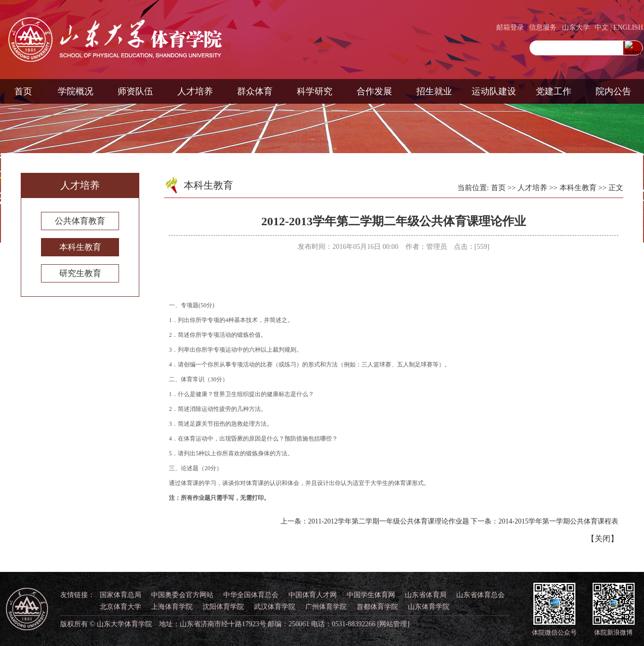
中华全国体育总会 (251, 595)
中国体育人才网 (313, 595)
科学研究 (315, 91)
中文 (602, 27)
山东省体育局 (426, 595)
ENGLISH (628, 27)
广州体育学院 (326, 607)
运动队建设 (494, 91)
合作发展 (374, 91)
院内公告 (613, 91)
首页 (23, 91)
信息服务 (543, 27)
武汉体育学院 (275, 607)
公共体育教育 (80, 221)
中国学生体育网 (371, 595)
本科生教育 (80, 247)
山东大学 (576, 27)
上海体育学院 (172, 607)
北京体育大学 (121, 607)
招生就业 (434, 91)
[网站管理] (393, 624)
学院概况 (76, 91)
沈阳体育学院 (223, 607)
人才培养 (195, 91)
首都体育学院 (377, 607)
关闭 (603, 539)
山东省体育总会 (481, 595)
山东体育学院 (429, 607)
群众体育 (255, 91)
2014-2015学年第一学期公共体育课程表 (558, 521)
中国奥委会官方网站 (182, 595)
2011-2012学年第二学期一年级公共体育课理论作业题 (389, 521)
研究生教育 (80, 273)
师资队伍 (135, 91)
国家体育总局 (121, 595)
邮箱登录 (510, 27)
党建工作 (554, 91)
